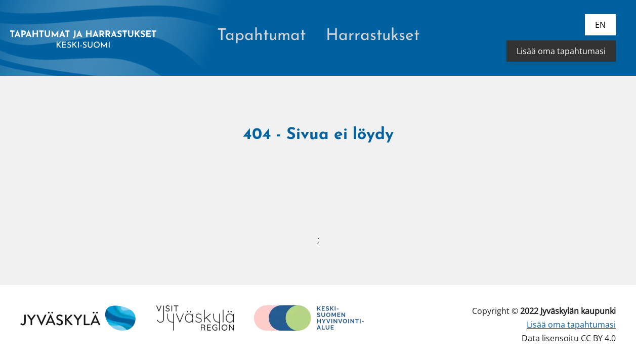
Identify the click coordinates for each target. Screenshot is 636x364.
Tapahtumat (261, 36)
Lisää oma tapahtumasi (561, 51)
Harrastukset (373, 36)
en (600, 25)
